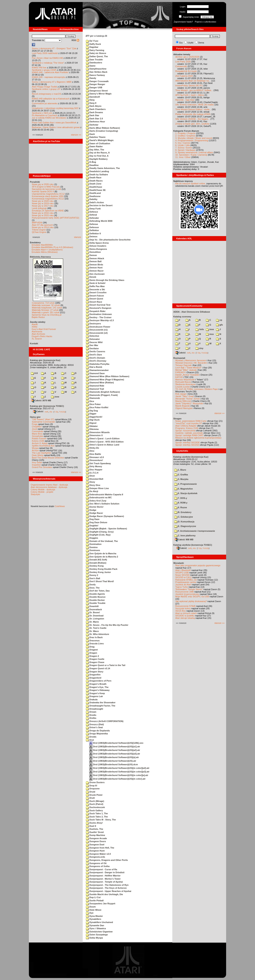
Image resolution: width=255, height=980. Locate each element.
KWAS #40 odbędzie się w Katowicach (51, 99)
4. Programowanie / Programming (192, 140)
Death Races (94, 181)
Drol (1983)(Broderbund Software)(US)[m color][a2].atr (119, 768)
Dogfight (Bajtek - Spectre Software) (106, 529)
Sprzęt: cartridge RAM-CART (189, 435)
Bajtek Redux (38, 317)
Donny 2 (92, 575)
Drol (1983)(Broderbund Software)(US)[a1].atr (115, 747)
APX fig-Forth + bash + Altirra (190, 95)
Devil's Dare (94, 355)
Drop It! (92, 786)
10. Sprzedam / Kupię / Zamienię (191, 155)
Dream (91, 712)
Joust (34, 429)
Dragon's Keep (95, 693)
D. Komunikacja (184, 522)
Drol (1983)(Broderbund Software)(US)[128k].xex (116, 743)
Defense (92, 224)
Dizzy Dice (93, 485)
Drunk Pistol (94, 795)
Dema (201, 43)
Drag (90, 647)
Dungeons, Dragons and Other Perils (107, 860)
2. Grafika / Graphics (185, 136)
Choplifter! (37, 427)
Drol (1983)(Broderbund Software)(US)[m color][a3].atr (119, 772)
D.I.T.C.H (92, 473)
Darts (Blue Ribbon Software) (103, 128)
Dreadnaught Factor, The (101, 706)
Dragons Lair (94, 696)
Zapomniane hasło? (183, 22)
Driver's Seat (94, 727)
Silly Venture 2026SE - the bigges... (193, 119)
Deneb (91, 277)
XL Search (37, 339)
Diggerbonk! (94, 417)
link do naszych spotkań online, (190, 183)
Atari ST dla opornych (42, 225)
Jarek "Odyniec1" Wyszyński (189, 403)
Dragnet (92, 650)
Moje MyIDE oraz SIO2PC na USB (192, 596)
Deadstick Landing (97, 171)
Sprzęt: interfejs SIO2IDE (188, 442)
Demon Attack (95, 258)
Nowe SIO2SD (182, 575)
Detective (93, 336)
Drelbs (91, 718)
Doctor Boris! (95, 507)
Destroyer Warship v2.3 (100, 320)
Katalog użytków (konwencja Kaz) (191, 457)
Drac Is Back (94, 637)
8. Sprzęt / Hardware (185, 150)
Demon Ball (94, 261)
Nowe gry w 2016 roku (43, 213)
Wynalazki (179, 563)
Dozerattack (94, 609)
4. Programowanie (186, 484)
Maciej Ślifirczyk (183, 401)
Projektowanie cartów (186, 582)
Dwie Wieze (94, 910)
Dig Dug (92, 411)
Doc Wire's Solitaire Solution (103, 504)
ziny (199, 348)
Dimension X (94, 435)
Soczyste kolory (183, 608)
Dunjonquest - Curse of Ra (102, 869)
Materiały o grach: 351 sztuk (46, 312)
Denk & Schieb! (96, 283)
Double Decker (95, 600)
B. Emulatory (183, 512)
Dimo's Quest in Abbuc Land (103, 445)
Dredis (91, 715)
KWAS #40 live (39, 68)
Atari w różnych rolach (186, 613)
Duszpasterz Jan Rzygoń (101, 903)
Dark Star (93, 115)
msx (210, 334)
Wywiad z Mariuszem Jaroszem (191, 360)
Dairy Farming (95, 50)
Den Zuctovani (95, 274)
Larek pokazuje (39, 208)
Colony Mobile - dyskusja (43, 490)
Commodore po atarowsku (45, 103)
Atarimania (37, 332)
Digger (91, 414)
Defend (91, 215)
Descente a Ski (95, 289)
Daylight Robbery (97, 159)
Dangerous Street (97, 91)
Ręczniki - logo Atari (185, 100)
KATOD (179, 377)
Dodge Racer (94, 513)
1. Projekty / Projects (185, 133)
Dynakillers (94, 919)
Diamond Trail (95, 389)
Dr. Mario (92, 622)
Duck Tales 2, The (97, 817)
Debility (92, 199)
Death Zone (94, 184)
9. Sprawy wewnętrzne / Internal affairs (194, 152)
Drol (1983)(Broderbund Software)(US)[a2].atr (115, 750)
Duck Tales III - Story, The (101, 820)
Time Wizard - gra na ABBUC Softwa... (194, 90)
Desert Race (94, 302)
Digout (91, 423)
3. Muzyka (181, 479)
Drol (90, 740)
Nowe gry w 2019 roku (43, 203)
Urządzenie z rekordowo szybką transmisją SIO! (55, 108)
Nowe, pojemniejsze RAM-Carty (191, 421)
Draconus (93, 641)
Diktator (92, 426)
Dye (90, 913)
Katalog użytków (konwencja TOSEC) (193, 545)
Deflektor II (93, 233)
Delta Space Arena (97, 243)
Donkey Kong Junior (98, 572)
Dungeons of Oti (96, 863)
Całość (38, 411)
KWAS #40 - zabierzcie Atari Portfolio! (50, 72)
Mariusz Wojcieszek (185, 380)
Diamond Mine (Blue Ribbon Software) (108, 376)
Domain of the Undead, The (102, 541)
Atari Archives (38, 334)
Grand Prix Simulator (42, 467)
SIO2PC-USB (182, 573)
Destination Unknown (99, 314)
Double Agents (95, 594)
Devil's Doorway (96, 361)
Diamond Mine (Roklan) (100, 383)
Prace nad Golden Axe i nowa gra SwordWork (54, 123)
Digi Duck (93, 420)
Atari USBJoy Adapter (186, 426)
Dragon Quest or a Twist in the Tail (106, 665)
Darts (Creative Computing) (102, 131)
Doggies (92, 538)
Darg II (91, 103)
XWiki (34, 327)
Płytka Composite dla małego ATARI (193, 114)
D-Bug (91, 162)
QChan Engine (39, 232)
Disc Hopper (94, 470)
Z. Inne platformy (185, 536)
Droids (91, 737)
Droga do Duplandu (98, 731)
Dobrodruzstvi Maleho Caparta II (104, 494)
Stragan (177, 419)
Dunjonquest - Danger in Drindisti (105, 872)
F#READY (180, 372)
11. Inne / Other (183, 157)
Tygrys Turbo (182, 587)
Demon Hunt (94, 268)
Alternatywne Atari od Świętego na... (193, 81)
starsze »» (76, 135)
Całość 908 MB (184, 540)
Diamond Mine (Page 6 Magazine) (105, 380)
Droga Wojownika (97, 734)
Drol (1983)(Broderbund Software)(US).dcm (114, 764)
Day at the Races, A (98, 153)
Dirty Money (94, 466)
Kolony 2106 (38, 441)
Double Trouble (96, 603)
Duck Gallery (94, 810)
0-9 (34, 373)
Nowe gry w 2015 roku (43, 215)
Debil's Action (95, 202)
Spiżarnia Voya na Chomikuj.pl (47, 315)
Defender (92, 218)
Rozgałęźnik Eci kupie (186, 71)
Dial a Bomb (94, 367)
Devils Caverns (96, 351)
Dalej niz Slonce (96, 53)
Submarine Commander (44, 422)
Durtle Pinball (95, 901)
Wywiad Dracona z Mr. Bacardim (191, 363)
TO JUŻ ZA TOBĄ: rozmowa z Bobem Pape (197, 389)
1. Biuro (180, 470)
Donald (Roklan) (96, 563)
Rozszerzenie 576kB (185, 606)
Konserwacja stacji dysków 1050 (48, 196)
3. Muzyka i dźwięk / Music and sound (194, 138)
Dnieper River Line (97, 488)
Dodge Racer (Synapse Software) (105, 516)
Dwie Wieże (38, 455)
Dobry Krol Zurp (96, 501)
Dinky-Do (92, 448)
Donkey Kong (95, 566)
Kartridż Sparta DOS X (43, 191)
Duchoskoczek (95, 807)
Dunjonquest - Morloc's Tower (103, 879)
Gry (181, 43)
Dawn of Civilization (98, 143)
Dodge (91, 510)
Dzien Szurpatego (97, 935)
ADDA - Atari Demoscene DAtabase (192, 312)
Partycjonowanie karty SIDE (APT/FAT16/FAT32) (55, 218)
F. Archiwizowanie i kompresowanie (195, 531)
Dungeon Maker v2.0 (98, 854)
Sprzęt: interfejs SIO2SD (187, 445)
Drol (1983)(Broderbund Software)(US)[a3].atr (115, 754)
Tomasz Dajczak (183, 365)
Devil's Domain (95, 358)
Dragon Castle (95, 659)
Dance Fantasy (95, 75)
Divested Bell (95, 479)
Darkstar (92, 125)
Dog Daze (93, 519)
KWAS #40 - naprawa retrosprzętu (49, 77)
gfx (219, 325)
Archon (35, 450)
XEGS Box (181, 611)
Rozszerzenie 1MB (184, 592)
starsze (78, 237)
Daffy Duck (93, 44)
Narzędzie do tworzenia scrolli (46, 189)
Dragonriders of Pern (99, 681)
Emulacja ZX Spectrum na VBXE (48, 211)
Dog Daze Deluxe (97, 522)
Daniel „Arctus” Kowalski (187, 375)
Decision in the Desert (99, 205)
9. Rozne (181, 507)
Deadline (92, 165)
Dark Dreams (94, 112)
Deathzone (93, 196)
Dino (90, 451)
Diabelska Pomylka (98, 364)
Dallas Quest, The (97, 56)
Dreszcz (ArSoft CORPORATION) (105, 721)
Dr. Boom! (93, 612)
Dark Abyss (94, 106)
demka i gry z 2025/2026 (187, 57)
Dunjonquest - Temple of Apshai (104, 882)
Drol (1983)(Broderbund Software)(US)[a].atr (114, 757)
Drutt (90, 798)
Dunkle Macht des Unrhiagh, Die (104, 894)
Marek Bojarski (183, 406)
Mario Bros (37, 434)
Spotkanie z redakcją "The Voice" (48, 63)
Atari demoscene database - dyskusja (49, 487)
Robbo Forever (39, 438)
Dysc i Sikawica (96, 928)
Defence (92, 212)
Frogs (35, 424)
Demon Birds (95, 265)
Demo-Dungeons (96, 249)
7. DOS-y (181, 498)
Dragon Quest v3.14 (98, 668)
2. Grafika (181, 475)
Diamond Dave (95, 373)
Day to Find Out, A (97, 156)
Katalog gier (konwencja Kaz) (45, 360)
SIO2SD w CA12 (183, 577)
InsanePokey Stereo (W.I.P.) (189, 85)
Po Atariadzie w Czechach (45, 115)
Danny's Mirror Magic (99, 94)
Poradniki (35, 182)
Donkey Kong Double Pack (102, 569)
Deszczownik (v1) (97, 330)
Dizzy (90, 482)
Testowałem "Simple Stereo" (189, 589)
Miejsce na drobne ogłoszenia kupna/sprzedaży (198, 438)
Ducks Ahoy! (94, 823)
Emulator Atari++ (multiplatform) (47, 250)
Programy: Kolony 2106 (187, 428)
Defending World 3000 (99, 221)
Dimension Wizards (98, 432)
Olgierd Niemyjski (184, 408)
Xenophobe (37, 436)
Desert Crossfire (96, 292)
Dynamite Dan (95, 925)
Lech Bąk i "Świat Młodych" (189, 368)
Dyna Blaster (94, 916)
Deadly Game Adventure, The (103, 168)
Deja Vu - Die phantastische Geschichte (108, 240)
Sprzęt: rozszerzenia (185, 431)
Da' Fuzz (92, 41)
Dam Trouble (94, 60)
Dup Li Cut (93, 897)
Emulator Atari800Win (42, 245)
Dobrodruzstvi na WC (99, 497)
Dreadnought (95, 709)
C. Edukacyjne (184, 517)
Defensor (92, 227)
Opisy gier (35, 417)
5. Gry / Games (183, 143)
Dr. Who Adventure (98, 634)
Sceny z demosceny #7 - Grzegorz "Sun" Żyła (54, 48)
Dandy (91, 78)
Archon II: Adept (40, 443)
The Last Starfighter (42, 453)
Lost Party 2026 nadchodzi (45, 53)
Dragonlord (94, 678)
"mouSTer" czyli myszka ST (189, 423)
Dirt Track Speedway (98, 463)
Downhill (92, 606)
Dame (91, 66)
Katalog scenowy (182, 317)
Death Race (94, 178)
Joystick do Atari (183, 585)
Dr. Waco (92, 631)
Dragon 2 (92, 656)
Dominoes (93, 550)
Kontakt (34, 343)
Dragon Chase (95, 662)
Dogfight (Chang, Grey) (100, 532)
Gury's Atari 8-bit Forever (44, 329)
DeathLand (93, 193)
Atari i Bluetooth (183, 570)
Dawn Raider (94, 146)
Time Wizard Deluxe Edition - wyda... (193, 109)
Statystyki (35, 494)
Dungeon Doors (96, 841)
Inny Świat (37, 462)
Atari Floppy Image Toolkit (45, 87)
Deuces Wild (94, 342)
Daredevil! (93, 97)
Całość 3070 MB (41, 400)
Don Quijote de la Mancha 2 (102, 557)
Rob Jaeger (181, 394)
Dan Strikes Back (97, 72)
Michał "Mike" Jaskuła (186, 370)
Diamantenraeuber (97, 370)
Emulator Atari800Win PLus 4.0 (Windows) (52, 247)
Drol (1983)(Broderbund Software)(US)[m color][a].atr (119, 775)
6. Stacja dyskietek (186, 493)
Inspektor (36, 465)
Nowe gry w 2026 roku (43, 184)
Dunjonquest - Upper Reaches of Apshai (109, 891)
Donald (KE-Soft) (96, 560)
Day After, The (95, 150)
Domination (94, 544)
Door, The (93, 588)
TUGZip (62, 412)
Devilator (92, 348)
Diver (90, 476)
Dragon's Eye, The (97, 687)
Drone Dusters (95, 782)
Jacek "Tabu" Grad (184, 396)
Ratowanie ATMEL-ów (186, 580)
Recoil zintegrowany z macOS (47, 94)
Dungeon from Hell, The (100, 848)
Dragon (92, 653)
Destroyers (93, 324)
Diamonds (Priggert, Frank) (102, 395)
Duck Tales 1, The (97, 813)
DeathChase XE (96, 190)
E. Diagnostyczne (185, 526)
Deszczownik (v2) (97, 333)
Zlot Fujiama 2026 (184, 76)
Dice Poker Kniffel (97, 407)
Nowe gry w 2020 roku (43, 201)
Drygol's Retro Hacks (42, 336)
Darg (90, 100)
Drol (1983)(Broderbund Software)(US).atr (113, 761)
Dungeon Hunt (95, 851)
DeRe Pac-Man (95, 286)
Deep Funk (93, 209)
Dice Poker (93, 404)
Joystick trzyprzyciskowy (187, 594)
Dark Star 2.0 (94, 119)
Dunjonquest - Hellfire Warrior (103, 876)
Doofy (91, 585)
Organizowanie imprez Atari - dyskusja (49, 485)
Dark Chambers (96, 109)
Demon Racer (95, 271)
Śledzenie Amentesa (185, 384)
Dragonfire (93, 675)
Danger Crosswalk (97, 81)
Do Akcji (92, 491)
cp (219, 320)
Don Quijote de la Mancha (101, 553)
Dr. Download (95, 616)
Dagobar (92, 47)
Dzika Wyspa (94, 938)
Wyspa (35, 448)
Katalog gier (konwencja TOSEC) (47, 406)
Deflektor (92, 230)
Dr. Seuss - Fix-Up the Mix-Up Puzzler (107, 625)
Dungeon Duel (95, 845)
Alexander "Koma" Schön (188, 399)
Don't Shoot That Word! (100, 581)
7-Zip (56, 412)
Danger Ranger (96, 84)
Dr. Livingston (95, 619)
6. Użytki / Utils (183, 145)
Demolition (93, 252)
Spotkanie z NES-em (42, 113)
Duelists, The (95, 829)
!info (200, 329)
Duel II (91, 826)
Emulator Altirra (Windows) (45, 252)
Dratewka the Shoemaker (101, 702)
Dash (90, 134)
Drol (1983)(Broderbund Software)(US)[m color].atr (117, 779)
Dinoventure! (94, 460)
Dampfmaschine (96, 69)
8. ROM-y (181, 503)
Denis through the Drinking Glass (105, 280)
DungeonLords (95, 857)
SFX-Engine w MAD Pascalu (46, 187)
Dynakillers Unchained (99, 922)
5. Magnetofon (184, 489)
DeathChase (94, 187)
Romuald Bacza (183, 382)
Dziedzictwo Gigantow (99, 932)
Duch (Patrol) (95, 804)
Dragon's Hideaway (98, 690)
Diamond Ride (95, 386)
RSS (75, 40)
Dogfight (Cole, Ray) (98, 535)
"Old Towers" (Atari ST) (43, 419)
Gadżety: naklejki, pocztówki (189, 433)
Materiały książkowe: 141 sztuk (47, 308)
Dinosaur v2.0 (95, 457)
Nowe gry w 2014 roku (43, 227)
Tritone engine (39, 230)
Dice (90, 401)
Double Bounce (96, 597)
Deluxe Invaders (96, 246)
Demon (91, 255)
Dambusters (94, 63)
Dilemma (92, 429)
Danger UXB (94, 87)
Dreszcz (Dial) (95, 724)
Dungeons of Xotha (98, 866)
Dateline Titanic (96, 137)
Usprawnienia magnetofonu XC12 (48, 194)
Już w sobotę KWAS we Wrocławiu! (49, 118)
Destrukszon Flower (98, 327)
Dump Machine (95, 835)
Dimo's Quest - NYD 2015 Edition (105, 442)
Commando (38, 431)
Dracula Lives (95, 644)
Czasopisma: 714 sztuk (43, 303)
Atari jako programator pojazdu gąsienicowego (198, 565)
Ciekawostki (181, 66)
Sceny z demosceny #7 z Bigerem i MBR (52, 82)
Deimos (92, 236)
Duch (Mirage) (95, 801)
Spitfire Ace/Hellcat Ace (43, 446)
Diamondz (93, 398)
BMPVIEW (37, 223)
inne (55, 397)
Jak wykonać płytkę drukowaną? (191, 601)
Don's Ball (93, 578)
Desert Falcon (95, 296)
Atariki (35, 324)
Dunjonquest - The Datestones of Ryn (107, 885)
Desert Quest (95, 299)
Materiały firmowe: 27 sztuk (45, 310)
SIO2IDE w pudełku (185, 616)
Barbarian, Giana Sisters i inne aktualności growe (56, 127)
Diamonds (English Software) (103, 392)
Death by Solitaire (97, 175)
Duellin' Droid (95, 832)
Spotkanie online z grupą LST (46, 89)
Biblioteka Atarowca (40, 257)
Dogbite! (92, 526)
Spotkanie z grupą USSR (44, 70)
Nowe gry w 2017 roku (43, 206)
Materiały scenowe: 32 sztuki (46, 305)
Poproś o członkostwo (205, 22)
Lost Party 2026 (183, 62)
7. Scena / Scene (184, 148)
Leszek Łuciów (182, 387)
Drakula (92, 699)
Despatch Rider (96, 311)
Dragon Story (95, 672)
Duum (91, 907)
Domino (92, 547)
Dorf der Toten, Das (98, 591)
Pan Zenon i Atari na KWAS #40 (47, 58)
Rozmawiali (179, 358)
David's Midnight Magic (100, 140)
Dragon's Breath (96, 684)
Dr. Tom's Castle (96, 628)
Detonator (93, 339)
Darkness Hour (95, 122)
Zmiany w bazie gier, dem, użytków (192, 124)
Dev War (92, 345)
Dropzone (93, 789)
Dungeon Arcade (96, 838)
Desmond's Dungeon (99, 308)
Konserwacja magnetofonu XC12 (48, 199)
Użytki (190, 43)
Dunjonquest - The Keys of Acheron (106, 888)
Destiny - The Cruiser (99, 317)
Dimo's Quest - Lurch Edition (103, 438)
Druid (91, 792)
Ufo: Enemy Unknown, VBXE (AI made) (195, 105)
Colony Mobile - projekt (42, 492)
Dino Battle (93, 454)
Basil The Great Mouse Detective (48, 458)
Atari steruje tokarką (185, 618)
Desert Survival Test (98, 305)
